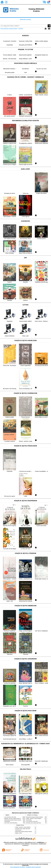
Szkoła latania (7, 821)
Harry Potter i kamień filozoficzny (11, 823)
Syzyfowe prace (18, 830)
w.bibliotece (41, 842)
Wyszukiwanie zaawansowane (9, 28)
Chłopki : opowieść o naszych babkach (34, 818)
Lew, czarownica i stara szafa (10, 817)
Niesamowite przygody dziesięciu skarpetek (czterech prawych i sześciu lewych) (20, 820)
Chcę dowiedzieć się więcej (18, 867)
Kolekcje (21, 28)
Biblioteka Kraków (26, 20)
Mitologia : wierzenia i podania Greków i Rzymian (14, 818)
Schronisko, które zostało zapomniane (34, 823)
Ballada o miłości (19, 833)
